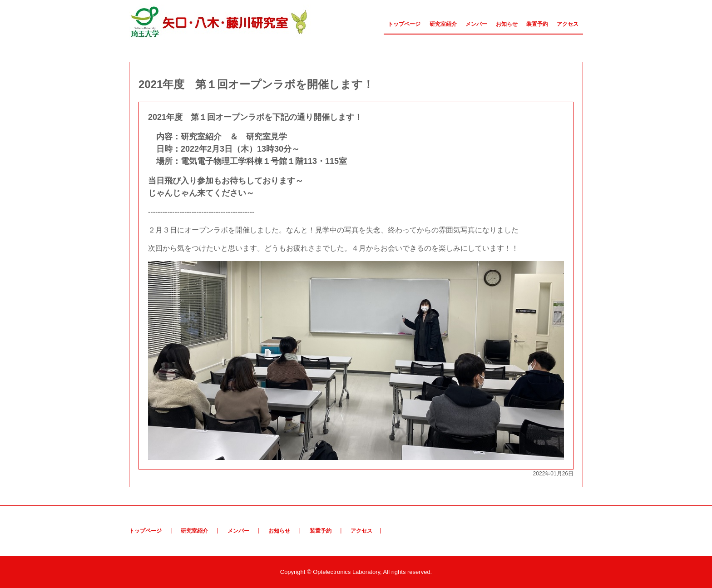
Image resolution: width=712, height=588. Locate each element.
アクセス (568, 24)
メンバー (476, 24)
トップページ (404, 24)
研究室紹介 (443, 24)
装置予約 (537, 24)
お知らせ (507, 24)
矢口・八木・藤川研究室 (220, 22)
